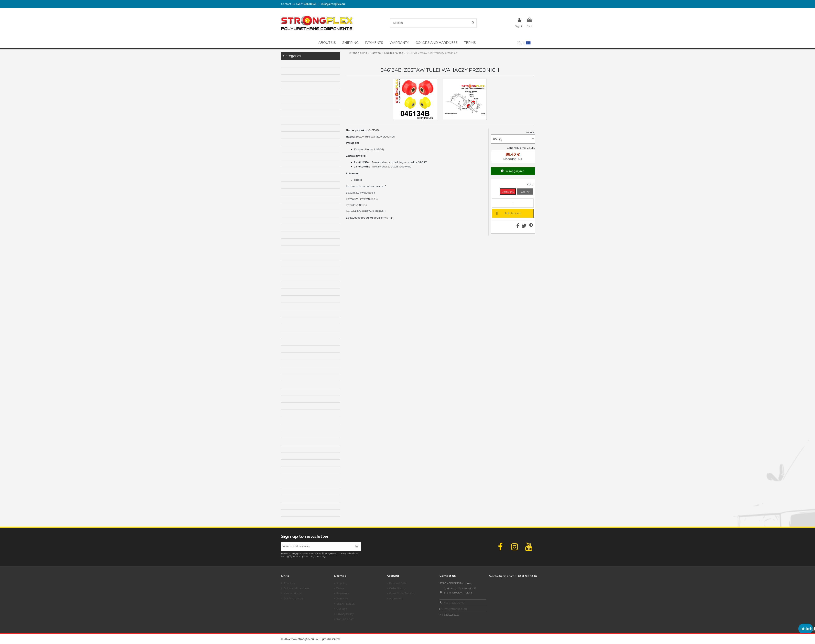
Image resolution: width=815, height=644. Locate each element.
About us (289, 583)
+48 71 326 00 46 (454, 603)
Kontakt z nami (346, 619)
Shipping (342, 583)
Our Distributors (294, 598)
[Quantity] (513, 203)
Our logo (342, 609)
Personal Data (398, 583)
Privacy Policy (345, 614)
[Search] (473, 23)
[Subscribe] (357, 546)
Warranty (342, 598)
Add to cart (508, 213)
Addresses (395, 598)
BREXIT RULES (345, 604)
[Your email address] (317, 546)
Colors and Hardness (296, 588)
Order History (398, 588)
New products (292, 593)
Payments (343, 593)
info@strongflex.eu (455, 609)
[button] (523, 43)
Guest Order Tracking (402, 593)
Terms (340, 588)
